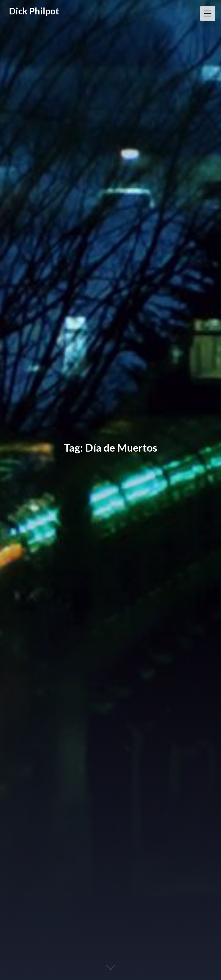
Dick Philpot (34, 11)
